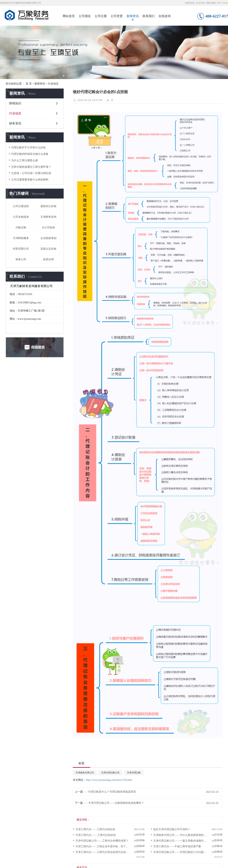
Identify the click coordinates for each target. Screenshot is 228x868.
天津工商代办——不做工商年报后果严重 (177, 846)
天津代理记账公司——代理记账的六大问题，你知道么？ (186, 852)
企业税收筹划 (48, 238)
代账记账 (21, 227)
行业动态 (53, 84)
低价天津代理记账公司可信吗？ (172, 829)
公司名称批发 (21, 217)
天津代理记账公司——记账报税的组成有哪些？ (116, 803)
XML (225, 3)
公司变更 (117, 16)
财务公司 (21, 259)
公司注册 (101, 16)
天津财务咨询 (48, 217)
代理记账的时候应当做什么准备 (30, 154)
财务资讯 (15, 123)
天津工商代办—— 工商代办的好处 (96, 835)
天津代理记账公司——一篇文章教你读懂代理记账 (182, 841)
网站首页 (69, 16)
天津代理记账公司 (110, 773)
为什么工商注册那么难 (25, 160)
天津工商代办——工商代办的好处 (95, 829)
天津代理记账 (134, 773)
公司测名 (85, 16)
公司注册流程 (21, 206)
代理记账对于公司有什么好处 (28, 148)
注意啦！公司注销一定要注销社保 (31, 173)
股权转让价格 (48, 206)
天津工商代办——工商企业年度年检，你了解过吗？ (106, 846)
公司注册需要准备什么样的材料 (30, 180)
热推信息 (190, 3)
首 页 (29, 84)
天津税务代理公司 (85, 773)
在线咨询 (165, 16)
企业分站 (200, 3)
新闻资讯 (133, 16)
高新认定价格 (48, 249)
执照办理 (48, 259)
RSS (219, 3)
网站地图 (211, 3)
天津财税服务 (21, 238)
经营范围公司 (21, 249)
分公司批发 (48, 227)
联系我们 (149, 16)
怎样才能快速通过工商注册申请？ (31, 167)
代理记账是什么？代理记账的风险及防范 (112, 792)
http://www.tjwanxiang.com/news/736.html (109, 780)
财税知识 (15, 103)
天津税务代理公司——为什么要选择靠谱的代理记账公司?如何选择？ (188, 835)
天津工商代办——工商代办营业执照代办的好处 (103, 852)
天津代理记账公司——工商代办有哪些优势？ (102, 841)
